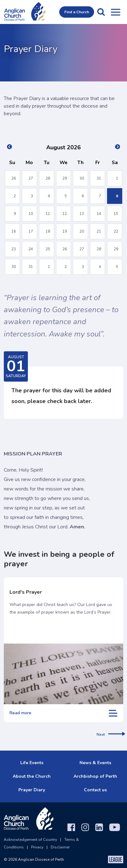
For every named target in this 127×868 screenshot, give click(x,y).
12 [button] (65, 214)
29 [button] (65, 178)
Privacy (37, 847)
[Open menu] (116, 12)
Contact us (95, 790)
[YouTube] (115, 827)
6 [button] (83, 196)
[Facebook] (71, 827)
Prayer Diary (32, 790)
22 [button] (116, 231)
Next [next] (111, 734)
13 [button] (82, 214)
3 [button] (32, 196)
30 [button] (82, 178)
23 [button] (14, 249)
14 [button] (99, 214)
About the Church (32, 776)
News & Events (95, 763)
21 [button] (99, 231)
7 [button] (100, 196)
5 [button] (66, 196)
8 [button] (117, 196)
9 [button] (15, 214)
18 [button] (48, 231)
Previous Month (10, 147)
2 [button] (15, 196)
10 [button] (31, 214)
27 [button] (31, 178)
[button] (101, 12)
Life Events (32, 763)
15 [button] (116, 214)
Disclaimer (60, 847)
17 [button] (31, 231)
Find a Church (77, 12)
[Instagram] (85, 827)
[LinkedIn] (99, 827)
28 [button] (48, 178)
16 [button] (14, 231)
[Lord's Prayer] (63, 674)
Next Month (117, 147)
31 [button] (99, 178)
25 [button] (48, 249)
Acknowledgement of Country (30, 840)
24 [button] (31, 249)
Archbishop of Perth (95, 776)
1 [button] (117, 178)
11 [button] (48, 214)
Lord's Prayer (26, 592)
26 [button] (14, 178)
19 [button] (65, 231)
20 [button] (82, 231)
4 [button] (49, 196)
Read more (63, 713)
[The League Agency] (116, 859)
